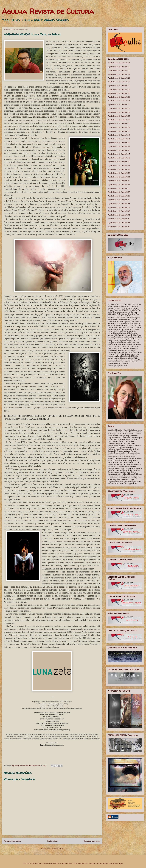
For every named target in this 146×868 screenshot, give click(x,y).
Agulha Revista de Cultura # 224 (119, 74)
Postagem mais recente (12, 841)
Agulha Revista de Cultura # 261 (119, 215)
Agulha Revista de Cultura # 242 (119, 143)
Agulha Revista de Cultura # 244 (119, 150)
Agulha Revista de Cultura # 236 (119, 120)
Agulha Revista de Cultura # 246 (119, 158)
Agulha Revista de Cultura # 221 (119, 63)
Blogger (120, 863)
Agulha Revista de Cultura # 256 (119, 196)
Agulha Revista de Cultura (48, 11)
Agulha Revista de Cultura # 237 (119, 124)
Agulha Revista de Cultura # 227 (119, 86)
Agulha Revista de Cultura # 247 (119, 162)
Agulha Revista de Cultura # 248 (119, 166)
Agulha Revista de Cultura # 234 (119, 112)
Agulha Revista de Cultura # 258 (119, 204)
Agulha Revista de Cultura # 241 (119, 139)
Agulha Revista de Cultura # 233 (119, 109)
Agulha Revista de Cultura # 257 (119, 200)
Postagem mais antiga (92, 841)
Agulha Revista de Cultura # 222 (119, 67)
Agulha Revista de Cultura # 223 (119, 70)
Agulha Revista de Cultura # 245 (119, 154)
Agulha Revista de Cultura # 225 (119, 78)
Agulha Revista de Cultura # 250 (119, 173)
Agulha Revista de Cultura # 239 (119, 131)
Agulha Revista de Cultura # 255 (119, 192)
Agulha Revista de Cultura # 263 (119, 223)
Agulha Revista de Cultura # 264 (119, 226)
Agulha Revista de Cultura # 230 (119, 97)
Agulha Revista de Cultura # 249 (119, 169)
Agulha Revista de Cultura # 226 (119, 82)
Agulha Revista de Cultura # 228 (119, 90)
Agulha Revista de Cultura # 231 (119, 101)
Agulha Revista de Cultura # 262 (119, 219)
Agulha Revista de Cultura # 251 (119, 177)
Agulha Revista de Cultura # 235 (119, 116)
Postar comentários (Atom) (55, 849)
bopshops (105, 863)
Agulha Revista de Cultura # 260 (119, 211)
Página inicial (52, 841)
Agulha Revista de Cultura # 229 (119, 93)
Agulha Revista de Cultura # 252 (119, 181)
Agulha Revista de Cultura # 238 (119, 128)
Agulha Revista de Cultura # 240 (119, 135)
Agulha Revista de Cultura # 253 (119, 185)
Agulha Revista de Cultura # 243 (119, 147)
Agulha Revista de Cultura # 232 (119, 105)
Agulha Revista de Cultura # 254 (119, 188)
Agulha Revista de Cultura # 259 (119, 207)
